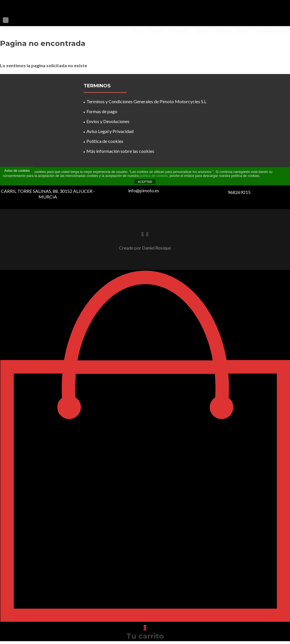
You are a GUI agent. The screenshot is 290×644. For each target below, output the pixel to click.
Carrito (202, 31)
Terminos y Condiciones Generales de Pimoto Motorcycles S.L (146, 101)
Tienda (156, 31)
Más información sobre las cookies (120, 151)
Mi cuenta (179, 31)
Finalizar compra (232, 31)
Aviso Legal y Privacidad (110, 131)
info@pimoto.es (144, 190)
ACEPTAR (145, 182)
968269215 (239, 192)
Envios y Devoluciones (108, 121)
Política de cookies (105, 141)
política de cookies (154, 176)
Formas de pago (102, 111)
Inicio (137, 31)
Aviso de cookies (17, 171)
